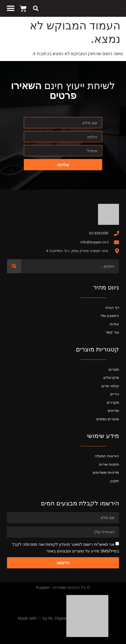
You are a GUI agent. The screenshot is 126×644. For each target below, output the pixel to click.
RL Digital (57, 618)
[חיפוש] (14, 266)
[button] (36, 9)
